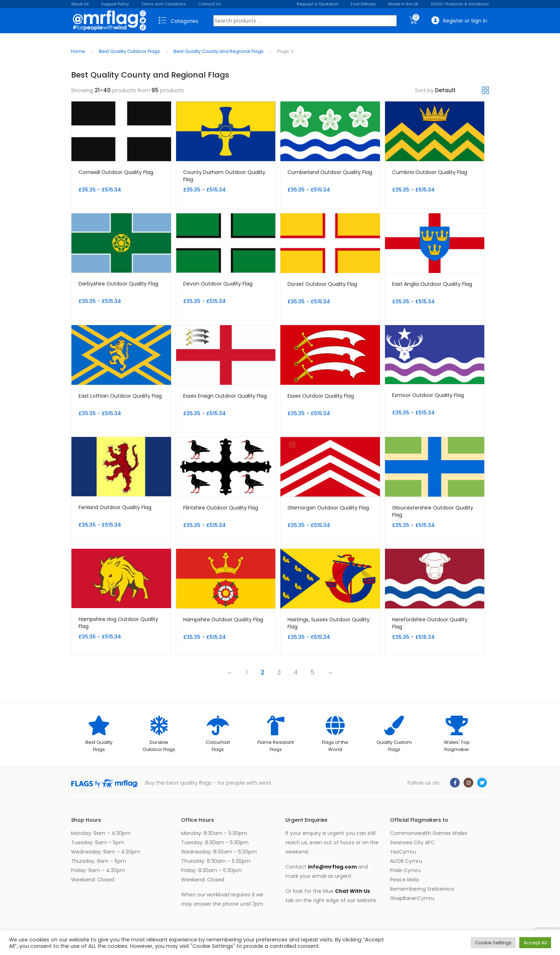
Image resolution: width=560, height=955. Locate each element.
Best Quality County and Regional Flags (219, 51)
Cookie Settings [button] (493, 943)
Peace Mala (404, 880)
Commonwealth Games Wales (429, 833)
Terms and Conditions (164, 4)
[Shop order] (458, 91)
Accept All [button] (535, 943)
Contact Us (210, 4)
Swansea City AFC (412, 842)
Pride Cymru (405, 870)
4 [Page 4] (296, 672)
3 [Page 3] (279, 672)
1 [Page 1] (247, 672)
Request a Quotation (318, 4)
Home (78, 51)
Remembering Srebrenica (422, 889)
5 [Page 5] (312, 672)
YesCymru (403, 852)
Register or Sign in (459, 21)
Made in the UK (403, 4)
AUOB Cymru (406, 861)
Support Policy (115, 4)
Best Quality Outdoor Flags (129, 51)
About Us (80, 4)
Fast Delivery (363, 4)
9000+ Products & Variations (460, 4)
